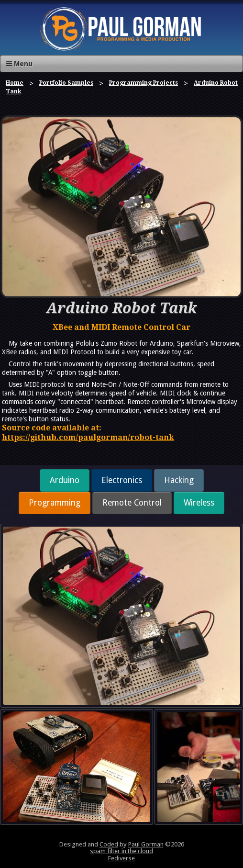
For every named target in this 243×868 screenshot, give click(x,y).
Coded (109, 844)
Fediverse (121, 858)
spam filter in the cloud (121, 851)
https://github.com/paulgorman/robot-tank (88, 437)
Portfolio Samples (66, 83)
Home (15, 83)
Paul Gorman (146, 844)
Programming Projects (144, 83)
